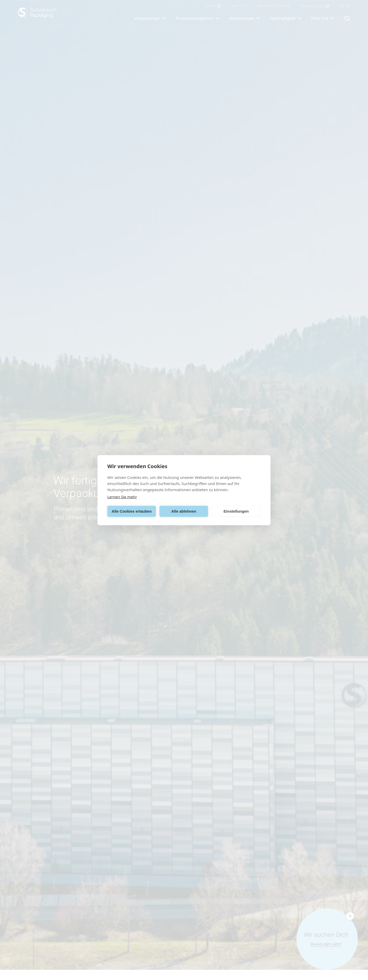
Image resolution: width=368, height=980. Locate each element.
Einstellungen (236, 511)
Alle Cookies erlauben (132, 511)
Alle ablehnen (184, 511)
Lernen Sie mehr (122, 497)
